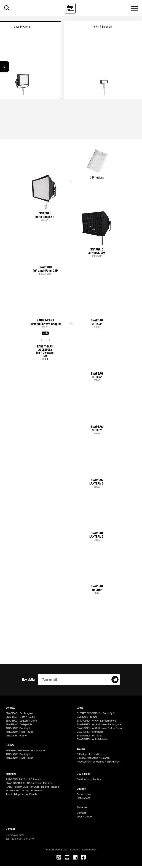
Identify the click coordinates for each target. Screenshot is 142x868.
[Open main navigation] (134, 8)
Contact (81, 813)
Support (81, 789)
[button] (4, 67)
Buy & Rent (83, 774)
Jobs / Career (85, 817)
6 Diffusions (97, 177)
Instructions (84, 798)
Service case (84, 795)
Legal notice (89, 850)
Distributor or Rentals (89, 780)
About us (82, 808)
